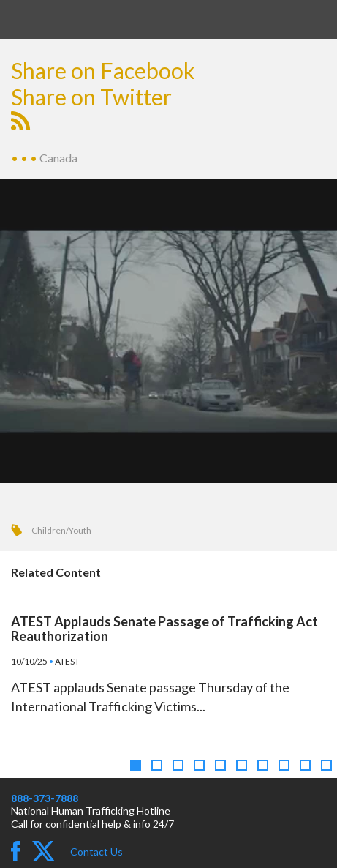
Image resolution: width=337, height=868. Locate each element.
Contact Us (96, 852)
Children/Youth (61, 530)
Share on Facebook (103, 70)
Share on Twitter (91, 97)
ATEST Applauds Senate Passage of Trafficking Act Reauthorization (164, 629)
